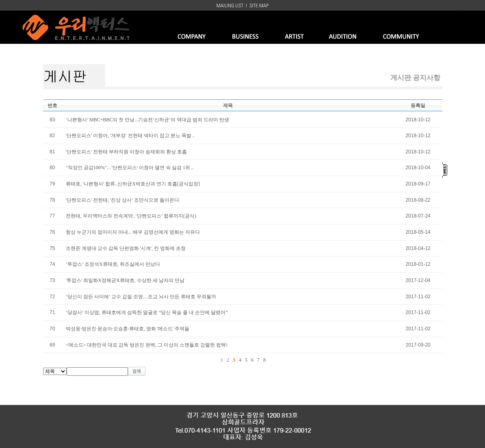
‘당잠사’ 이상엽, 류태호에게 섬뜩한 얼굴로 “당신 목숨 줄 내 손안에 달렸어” (147, 312)
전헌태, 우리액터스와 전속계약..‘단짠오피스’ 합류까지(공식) (131, 216)
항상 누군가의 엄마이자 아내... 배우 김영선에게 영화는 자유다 (133, 232)
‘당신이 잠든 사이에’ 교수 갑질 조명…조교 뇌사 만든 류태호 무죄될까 (141, 297)
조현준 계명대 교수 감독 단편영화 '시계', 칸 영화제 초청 (126, 248)
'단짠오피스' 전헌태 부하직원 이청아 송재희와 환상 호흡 (126, 152)
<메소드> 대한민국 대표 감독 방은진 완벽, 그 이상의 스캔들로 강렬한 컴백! (147, 345)
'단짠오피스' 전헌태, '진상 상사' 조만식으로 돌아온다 (122, 200)
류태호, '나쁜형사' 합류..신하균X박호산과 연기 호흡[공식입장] (133, 184)
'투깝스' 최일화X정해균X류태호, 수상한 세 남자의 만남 (125, 280)
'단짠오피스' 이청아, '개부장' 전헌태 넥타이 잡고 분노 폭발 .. (130, 136)
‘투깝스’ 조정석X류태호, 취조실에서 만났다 (113, 264)
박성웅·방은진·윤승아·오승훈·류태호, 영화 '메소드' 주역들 (128, 329)
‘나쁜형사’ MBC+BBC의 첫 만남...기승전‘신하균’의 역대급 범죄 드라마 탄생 (148, 120)
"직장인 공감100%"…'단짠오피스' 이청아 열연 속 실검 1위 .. (130, 168)
